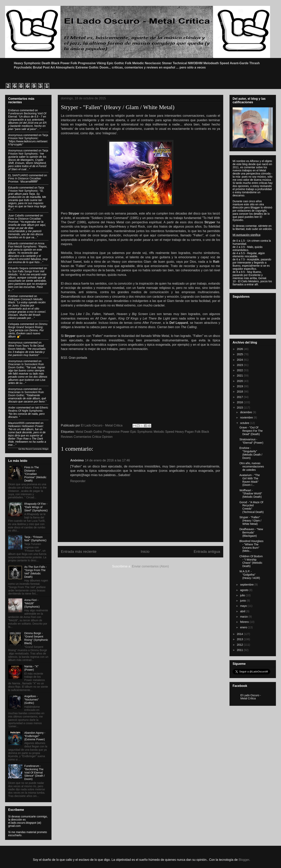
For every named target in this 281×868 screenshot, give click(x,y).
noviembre (247, 418)
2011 (240, 650)
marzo (244, 617)
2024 (240, 360)
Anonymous (15, 135)
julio (243, 595)
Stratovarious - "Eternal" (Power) (251, 441)
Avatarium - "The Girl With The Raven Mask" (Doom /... (250, 480)
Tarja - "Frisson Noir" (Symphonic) (35, 539)
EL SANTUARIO (18, 175)
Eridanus (14, 110)
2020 (240, 381)
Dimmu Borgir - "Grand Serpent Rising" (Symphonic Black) (36, 638)
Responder (78, 481)
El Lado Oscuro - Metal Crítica (251, 697)
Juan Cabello (16, 215)
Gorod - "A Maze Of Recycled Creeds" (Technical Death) (252, 507)
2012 (240, 645)
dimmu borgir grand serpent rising (28, 326)
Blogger (244, 860)
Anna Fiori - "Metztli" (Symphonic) (32, 603)
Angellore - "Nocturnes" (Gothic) (32, 700)
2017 (240, 397)
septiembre (247, 585)
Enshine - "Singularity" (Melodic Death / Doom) (251, 453)
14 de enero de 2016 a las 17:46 (107, 460)
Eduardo (13, 188)
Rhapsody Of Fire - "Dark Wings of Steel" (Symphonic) (36, 507)
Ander (12, 408)
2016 (240, 402)
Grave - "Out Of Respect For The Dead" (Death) (251, 431)
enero (244, 627)
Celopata (14, 324)
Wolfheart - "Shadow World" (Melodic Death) (251, 494)
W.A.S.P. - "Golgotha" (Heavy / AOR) (250, 575)
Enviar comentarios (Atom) (150, 566)
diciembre (246, 412)
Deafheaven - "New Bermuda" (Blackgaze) (251, 532)
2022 (240, 370)
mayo (244, 606)
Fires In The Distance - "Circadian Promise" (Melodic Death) (35, 474)
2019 (240, 386)
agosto (245, 590)
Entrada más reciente (79, 552)
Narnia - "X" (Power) (32, 668)
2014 (240, 634)
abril (243, 611)
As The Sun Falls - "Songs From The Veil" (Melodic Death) (36, 572)
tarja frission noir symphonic (28, 137)
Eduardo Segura (18, 268)
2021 (240, 376)
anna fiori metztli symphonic (26, 245)
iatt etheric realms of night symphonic (28, 409)
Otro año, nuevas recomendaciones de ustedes (252, 466)
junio (243, 601)
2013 (240, 639)
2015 (240, 408)
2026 (240, 349)
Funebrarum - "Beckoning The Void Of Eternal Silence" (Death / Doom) (35, 772)
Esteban (13, 296)
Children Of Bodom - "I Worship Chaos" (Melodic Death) (251, 561)
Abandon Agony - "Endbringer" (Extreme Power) (35, 736)
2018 (240, 392)
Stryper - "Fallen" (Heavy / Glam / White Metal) (250, 521)
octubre (245, 423)
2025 (240, 354)
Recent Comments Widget (37, 449)
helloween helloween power (26, 426)
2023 (240, 365)
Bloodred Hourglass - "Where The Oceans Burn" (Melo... (251, 546)
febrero (245, 622)
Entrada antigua (207, 552)
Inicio (145, 552)
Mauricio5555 (16, 423)
